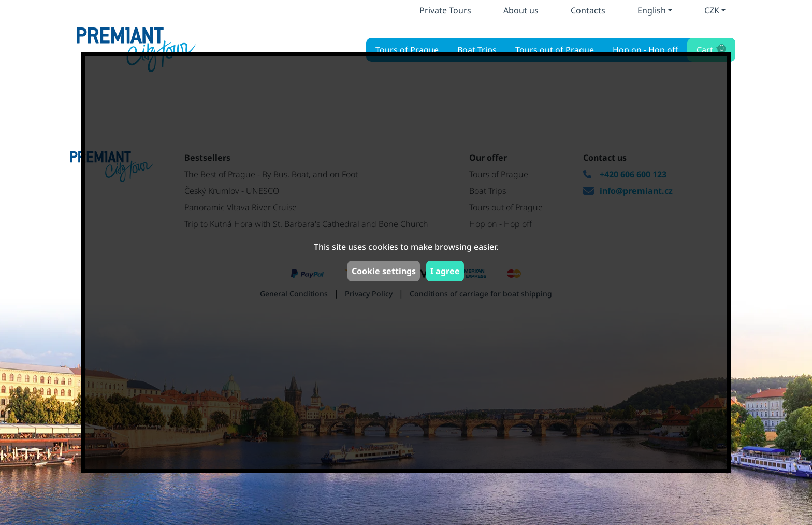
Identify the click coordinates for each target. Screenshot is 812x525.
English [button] (652, 10)
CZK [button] (712, 10)
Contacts (588, 10)
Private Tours (445, 10)
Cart (710, 48)
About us (521, 10)
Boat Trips (477, 50)
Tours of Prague (407, 50)
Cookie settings (384, 271)
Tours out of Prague (555, 50)
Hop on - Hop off (645, 50)
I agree (445, 271)
